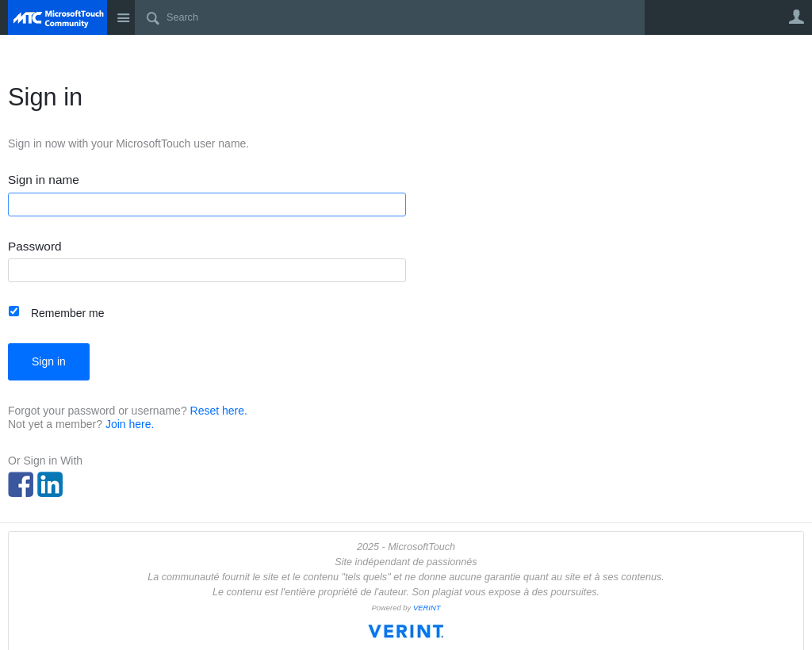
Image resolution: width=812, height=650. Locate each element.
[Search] (390, 17)
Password (35, 247)
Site (123, 17)
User (796, 17)
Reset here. (219, 411)
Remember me (68, 313)
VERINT (427, 608)
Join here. (130, 424)
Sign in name (44, 180)
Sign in (49, 361)
